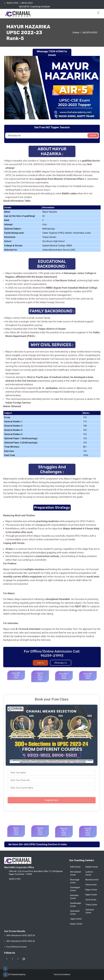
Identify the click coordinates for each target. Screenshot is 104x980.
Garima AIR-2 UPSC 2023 (40, 680)
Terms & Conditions (62, 974)
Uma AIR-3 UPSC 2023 (64, 680)
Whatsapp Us (61, 665)
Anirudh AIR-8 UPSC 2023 (88, 835)
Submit (93, 135)
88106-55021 (27, 3)
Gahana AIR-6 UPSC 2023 (40, 835)
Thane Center (91, 905)
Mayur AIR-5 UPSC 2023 (16, 835)
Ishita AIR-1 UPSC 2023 (16, 679)
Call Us (40, 665)
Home (76, 32)
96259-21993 (12, 3)
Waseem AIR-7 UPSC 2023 (64, 835)
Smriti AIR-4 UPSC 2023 (88, 680)
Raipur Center (91, 890)
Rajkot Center (91, 895)
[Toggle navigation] (98, 13)
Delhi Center (75, 867)
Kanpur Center (76, 924)
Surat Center (91, 900)
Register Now (50, 800)
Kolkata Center (92, 867)
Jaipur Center (76, 919)
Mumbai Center (92, 880)
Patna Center (91, 885)
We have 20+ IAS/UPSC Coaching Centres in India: (38, 844)
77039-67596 (56, 51)
